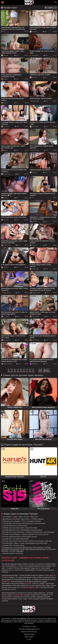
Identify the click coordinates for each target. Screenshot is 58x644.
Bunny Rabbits (35, 316)
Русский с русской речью (11, 534)
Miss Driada (34, 55)
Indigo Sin (33, 245)
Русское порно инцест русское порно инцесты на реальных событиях (27, 541)
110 (40, 370)
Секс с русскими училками (31, 521)
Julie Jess (5, 220)
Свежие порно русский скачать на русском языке (20, 528)
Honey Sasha (6, 245)
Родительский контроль (29, 632)
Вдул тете (34, 517)
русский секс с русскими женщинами (16, 539)
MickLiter (5, 198)
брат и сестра (24, 517)
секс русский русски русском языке (15, 526)
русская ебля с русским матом (13, 545)
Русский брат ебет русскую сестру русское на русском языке (24, 523)
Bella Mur (33, 77)
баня (15, 517)
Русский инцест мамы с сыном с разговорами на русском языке (25, 543)
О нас (29, 639)
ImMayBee (34, 221)
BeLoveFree (5, 340)
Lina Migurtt (5, 316)
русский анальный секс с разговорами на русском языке (23, 530)
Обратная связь (29, 634)
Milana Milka (34, 127)
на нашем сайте (18, 595)
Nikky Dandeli (34, 101)
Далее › (47, 370)
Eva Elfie (33, 32)
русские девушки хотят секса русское (35, 534)
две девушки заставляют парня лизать (16, 519)
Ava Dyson (5, 127)
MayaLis (5, 79)
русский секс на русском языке (14, 532)
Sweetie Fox (6, 581)
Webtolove (34, 364)
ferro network (7, 517)
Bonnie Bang (6, 174)
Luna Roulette (34, 340)
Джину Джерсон (30, 587)
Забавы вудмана (38, 519)
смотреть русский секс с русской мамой (40, 532)
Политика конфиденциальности (29, 629)
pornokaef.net (21, 618)
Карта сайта (29, 637)
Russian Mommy (35, 293)
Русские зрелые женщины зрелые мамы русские (20, 537)
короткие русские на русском (13, 553)
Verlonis (4, 267)
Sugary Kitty (34, 269)
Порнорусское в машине (11, 521)
